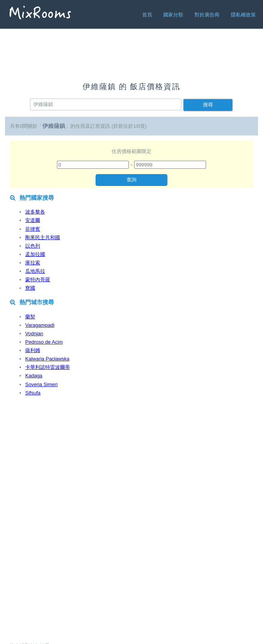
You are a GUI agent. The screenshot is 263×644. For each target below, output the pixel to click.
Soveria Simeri (41, 384)
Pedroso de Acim (44, 342)
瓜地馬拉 (35, 271)
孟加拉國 (35, 254)
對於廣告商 (207, 15)
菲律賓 (33, 229)
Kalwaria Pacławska (47, 359)
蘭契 (30, 317)
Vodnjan (34, 333)
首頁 (147, 15)
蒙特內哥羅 (38, 280)
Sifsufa (33, 393)
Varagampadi (40, 325)
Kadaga (34, 376)
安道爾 (33, 220)
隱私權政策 (243, 15)
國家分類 (173, 15)
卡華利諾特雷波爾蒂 (48, 367)
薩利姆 (33, 350)
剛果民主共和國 (43, 237)
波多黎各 (35, 212)
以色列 (33, 246)
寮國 (30, 288)
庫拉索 (33, 263)
